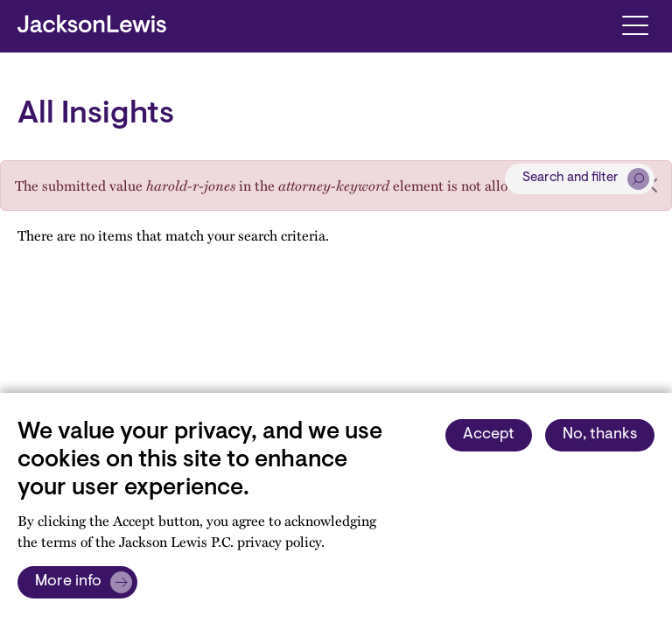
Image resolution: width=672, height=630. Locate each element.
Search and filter (570, 178)
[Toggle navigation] (635, 24)
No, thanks (600, 435)
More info (68, 582)
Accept (489, 435)
